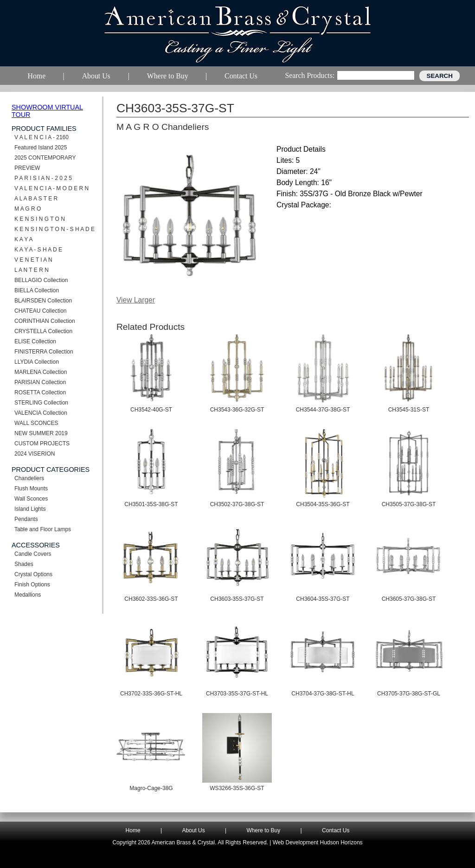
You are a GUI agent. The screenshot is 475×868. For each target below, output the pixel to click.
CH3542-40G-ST (151, 410)
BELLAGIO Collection (41, 280)
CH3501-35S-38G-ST (151, 504)
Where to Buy (264, 830)
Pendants (26, 519)
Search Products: (310, 75)
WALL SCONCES (36, 423)
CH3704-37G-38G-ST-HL (323, 694)
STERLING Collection (41, 403)
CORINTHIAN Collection (45, 321)
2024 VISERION (35, 454)
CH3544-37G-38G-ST (323, 410)
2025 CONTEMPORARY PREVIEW (45, 163)
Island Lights (30, 509)
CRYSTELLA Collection (43, 331)
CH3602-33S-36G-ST (151, 599)
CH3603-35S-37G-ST (237, 599)
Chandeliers (29, 478)
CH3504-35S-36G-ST (323, 504)
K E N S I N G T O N (40, 219)
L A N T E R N (32, 270)
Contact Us (336, 830)
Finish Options (32, 585)
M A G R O (28, 209)
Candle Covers (33, 554)
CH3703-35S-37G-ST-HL (237, 694)
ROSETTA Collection (40, 392)
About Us (193, 830)
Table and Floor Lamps (43, 529)
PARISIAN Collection (40, 382)
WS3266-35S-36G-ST (237, 788)
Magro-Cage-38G (151, 788)
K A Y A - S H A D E (38, 250)
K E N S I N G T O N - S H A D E (55, 229)
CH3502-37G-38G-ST (237, 504)
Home (133, 830)
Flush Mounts (31, 489)
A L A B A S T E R (36, 199)
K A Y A (24, 239)
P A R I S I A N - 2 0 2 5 (43, 178)
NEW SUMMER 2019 (41, 433)
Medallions (28, 595)
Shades (24, 564)
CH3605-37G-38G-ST (409, 599)
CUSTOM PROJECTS (42, 444)
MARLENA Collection (41, 372)
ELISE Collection (35, 341)
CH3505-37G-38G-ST (409, 504)
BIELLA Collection (37, 290)
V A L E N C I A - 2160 (42, 137)
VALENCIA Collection (41, 413)
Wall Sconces (31, 499)
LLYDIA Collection (37, 362)
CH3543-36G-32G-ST (237, 410)
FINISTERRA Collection (44, 352)
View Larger (136, 300)
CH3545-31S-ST (409, 410)
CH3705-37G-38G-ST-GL (409, 694)
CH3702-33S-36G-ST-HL (151, 694)
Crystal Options (33, 574)
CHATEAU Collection (40, 311)
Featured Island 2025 (41, 148)
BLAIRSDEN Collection (43, 301)
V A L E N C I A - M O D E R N (51, 188)
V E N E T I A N (33, 260)
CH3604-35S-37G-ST (323, 599)
